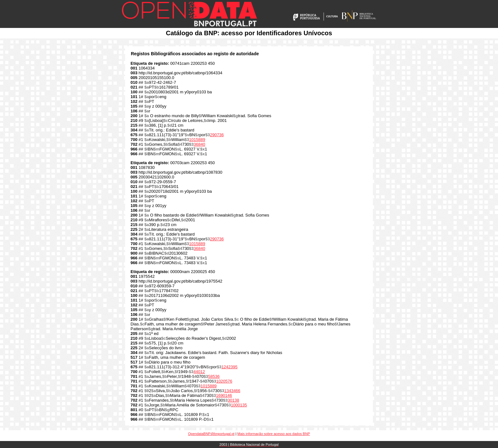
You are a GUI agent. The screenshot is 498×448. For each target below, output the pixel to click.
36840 (199, 144)
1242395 (229, 367)
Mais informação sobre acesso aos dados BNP (274, 434)
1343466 (232, 391)
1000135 (239, 405)
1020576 (224, 381)
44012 (199, 372)
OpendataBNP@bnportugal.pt (211, 434)
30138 (233, 400)
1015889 (197, 140)
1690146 (224, 395)
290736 (217, 135)
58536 (214, 376)
